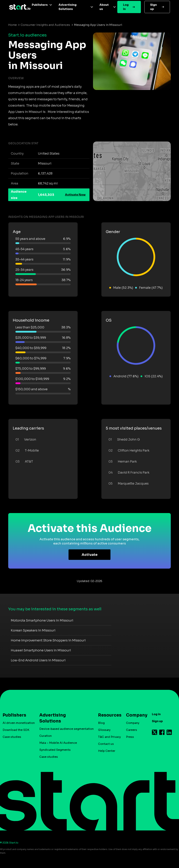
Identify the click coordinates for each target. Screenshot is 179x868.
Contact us (106, 744)
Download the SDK (16, 730)
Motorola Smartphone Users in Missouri (42, 620)
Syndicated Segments (55, 750)
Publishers (40, 5)
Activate (90, 555)
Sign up (153, 7)
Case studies (12, 737)
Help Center (107, 751)
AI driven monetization (19, 723)
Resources (108, 715)
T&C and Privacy (109, 737)
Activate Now (75, 195)
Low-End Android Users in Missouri (38, 660)
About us (104, 7)
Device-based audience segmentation (67, 729)
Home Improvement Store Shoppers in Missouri (48, 640)
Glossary (104, 730)
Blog (101, 723)
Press (130, 737)
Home (12, 25)
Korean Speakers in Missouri (33, 630)
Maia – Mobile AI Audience (58, 743)
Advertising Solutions (68, 7)
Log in (126, 7)
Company (135, 715)
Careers (132, 730)
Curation (46, 736)
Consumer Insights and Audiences (45, 25)
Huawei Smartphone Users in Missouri (41, 650)
